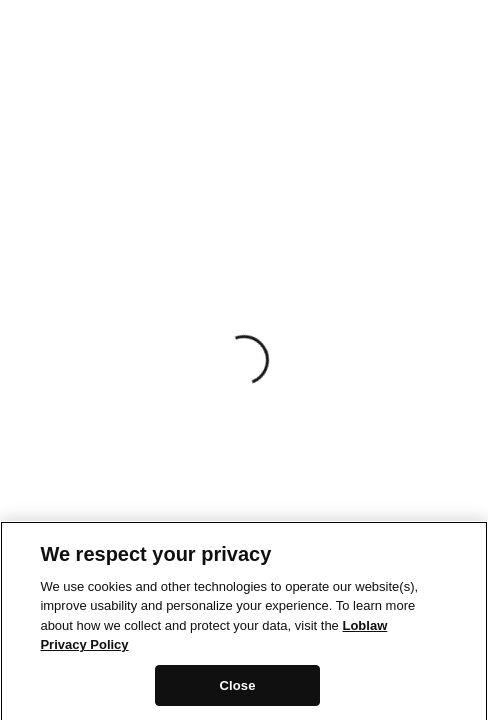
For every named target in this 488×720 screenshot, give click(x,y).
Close (237, 689)
